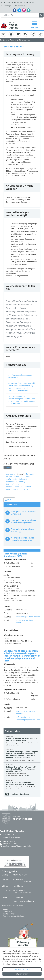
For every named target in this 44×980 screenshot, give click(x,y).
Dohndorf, (30, 474)
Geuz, (28, 476)
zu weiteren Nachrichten (19, 794)
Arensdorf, (11, 474)
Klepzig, (22, 482)
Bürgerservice (24, 40)
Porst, (9, 489)
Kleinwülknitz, (12, 482)
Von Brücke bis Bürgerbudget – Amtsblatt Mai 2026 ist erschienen (20, 783)
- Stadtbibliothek (8, 914)
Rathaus (13, 40)
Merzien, (28, 487)
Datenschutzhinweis (22, 969)
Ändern (8, 468)
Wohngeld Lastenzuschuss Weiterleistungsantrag (23, 521)
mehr (17, 745)
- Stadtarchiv (7, 912)
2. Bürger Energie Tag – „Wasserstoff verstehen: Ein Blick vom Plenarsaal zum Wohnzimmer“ (21, 769)
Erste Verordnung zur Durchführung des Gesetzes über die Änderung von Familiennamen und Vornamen (22, 400)
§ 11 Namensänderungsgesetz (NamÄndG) (20, 376)
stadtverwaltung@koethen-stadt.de (17, 846)
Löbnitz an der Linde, (15, 487)
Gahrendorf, (19, 476)
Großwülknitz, (12, 479)
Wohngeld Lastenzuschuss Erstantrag (23, 513)
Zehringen (26, 489)
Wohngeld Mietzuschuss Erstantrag (22, 530)
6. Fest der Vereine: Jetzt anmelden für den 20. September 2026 (22, 739)
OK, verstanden (22, 974)
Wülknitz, (16, 489)
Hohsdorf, (23, 479)
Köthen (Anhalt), (13, 484)
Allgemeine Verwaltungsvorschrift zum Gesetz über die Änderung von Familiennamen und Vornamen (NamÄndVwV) (22, 387)
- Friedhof (6, 909)
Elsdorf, (9, 476)
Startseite (4, 40)
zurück (9, 500)
